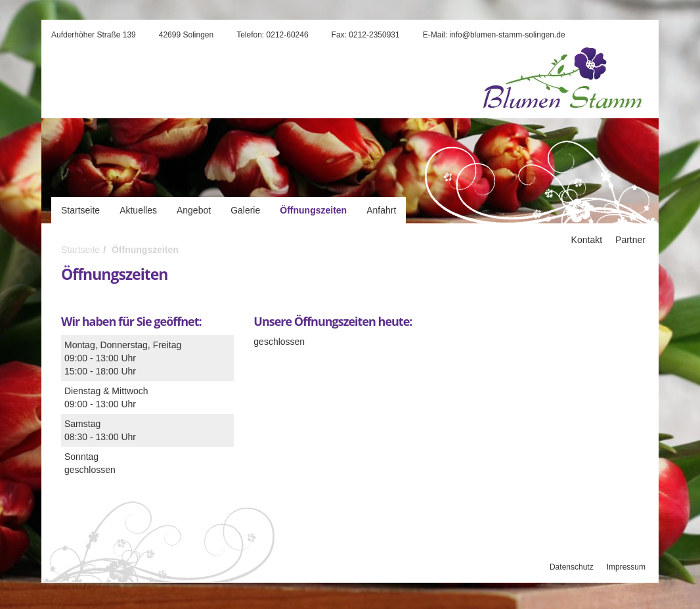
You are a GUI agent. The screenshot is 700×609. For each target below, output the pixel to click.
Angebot (194, 210)
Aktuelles (138, 210)
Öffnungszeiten (313, 210)
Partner (630, 240)
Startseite (80, 210)
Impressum (626, 567)
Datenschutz (572, 567)
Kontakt (587, 240)
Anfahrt (381, 210)
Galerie (245, 210)
